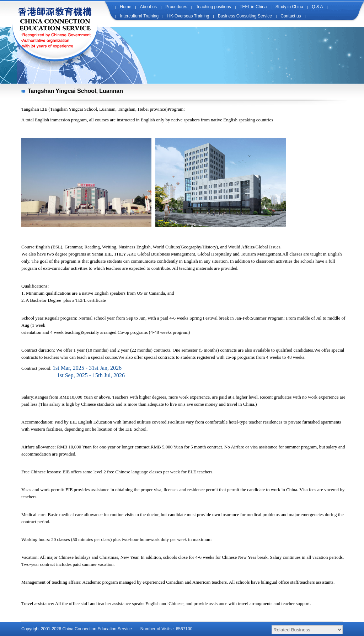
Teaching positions (213, 7)
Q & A (317, 7)
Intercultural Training (139, 16)
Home (125, 7)
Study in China (289, 7)
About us (148, 7)
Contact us (291, 16)
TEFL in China (253, 7)
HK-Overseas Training (188, 16)
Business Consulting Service (245, 16)
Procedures (176, 7)
